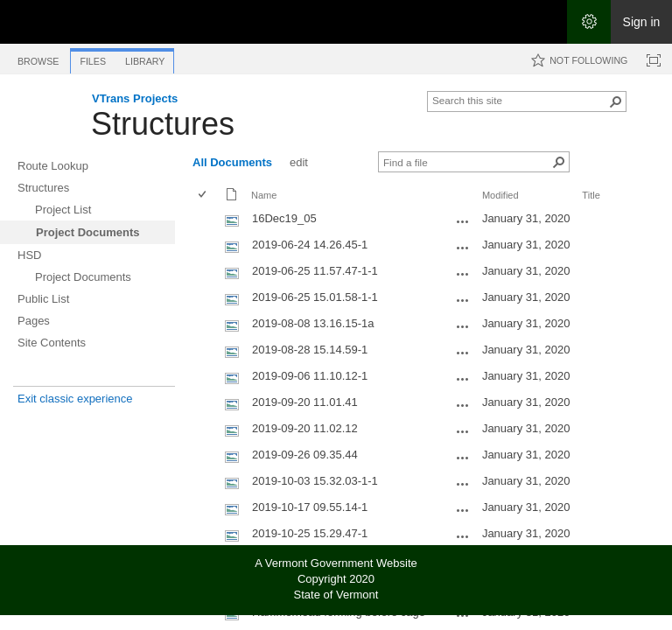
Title (591, 195)
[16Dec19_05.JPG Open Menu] (463, 221)
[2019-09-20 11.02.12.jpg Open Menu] (463, 431)
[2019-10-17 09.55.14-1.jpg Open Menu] (463, 510)
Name (264, 195)
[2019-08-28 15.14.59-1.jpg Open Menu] (463, 353)
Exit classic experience (75, 399)
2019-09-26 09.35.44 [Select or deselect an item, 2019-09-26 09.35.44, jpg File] (305, 455)
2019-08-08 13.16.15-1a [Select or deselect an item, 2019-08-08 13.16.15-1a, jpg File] (313, 323)
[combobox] (520, 100)
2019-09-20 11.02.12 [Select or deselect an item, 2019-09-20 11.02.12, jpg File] (305, 428)
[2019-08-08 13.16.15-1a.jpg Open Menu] (463, 326)
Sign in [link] (642, 22)
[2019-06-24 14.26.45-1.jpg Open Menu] (463, 248)
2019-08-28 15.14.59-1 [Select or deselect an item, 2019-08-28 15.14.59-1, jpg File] (310, 350)
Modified (500, 195)
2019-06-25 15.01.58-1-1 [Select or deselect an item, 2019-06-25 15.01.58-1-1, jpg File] (315, 297)
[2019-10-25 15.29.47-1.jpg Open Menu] (463, 536)
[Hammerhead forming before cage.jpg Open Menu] (463, 615)
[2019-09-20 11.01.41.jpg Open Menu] (463, 405)
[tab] (38, 58)
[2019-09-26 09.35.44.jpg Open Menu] (463, 458)
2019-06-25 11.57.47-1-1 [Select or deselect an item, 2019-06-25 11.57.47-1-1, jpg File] (315, 271)
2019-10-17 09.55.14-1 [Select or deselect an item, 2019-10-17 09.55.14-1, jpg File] (310, 507)
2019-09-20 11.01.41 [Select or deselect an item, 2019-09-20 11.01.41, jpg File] (305, 402)
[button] (616, 101)
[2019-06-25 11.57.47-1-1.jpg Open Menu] (463, 274)
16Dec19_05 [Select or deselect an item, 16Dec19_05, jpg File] (284, 218)
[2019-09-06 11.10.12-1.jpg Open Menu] (463, 379)
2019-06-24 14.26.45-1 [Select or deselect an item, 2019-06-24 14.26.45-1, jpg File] (310, 245)
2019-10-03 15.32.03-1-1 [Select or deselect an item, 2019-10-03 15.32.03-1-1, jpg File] (315, 481)
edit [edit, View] (299, 162)
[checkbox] (203, 196)
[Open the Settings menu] (589, 22)
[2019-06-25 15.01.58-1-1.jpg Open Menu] (463, 300)
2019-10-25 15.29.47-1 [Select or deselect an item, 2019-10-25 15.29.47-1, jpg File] (310, 533)
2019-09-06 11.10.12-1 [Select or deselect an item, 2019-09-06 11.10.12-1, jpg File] (310, 376)
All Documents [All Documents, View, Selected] (232, 162)
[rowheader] (206, 220)
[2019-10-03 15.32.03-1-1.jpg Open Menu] (463, 484)
